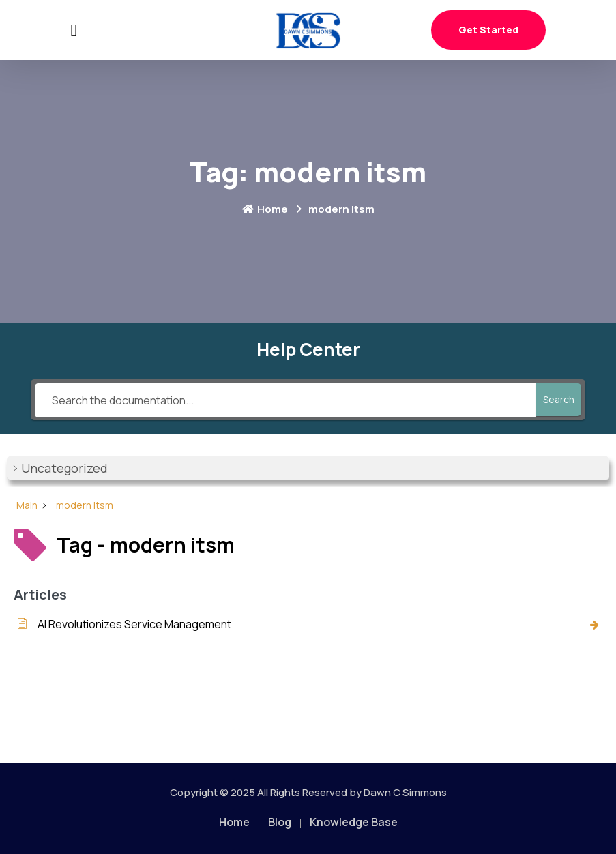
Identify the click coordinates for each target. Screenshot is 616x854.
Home (265, 209)
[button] (308, 468)
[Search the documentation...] (285, 400)
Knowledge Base (354, 822)
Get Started (488, 30)
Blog (280, 822)
